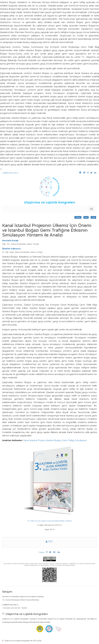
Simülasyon (81, 440)
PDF (49, 542)
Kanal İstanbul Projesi (34, 440)
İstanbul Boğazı (53, 440)
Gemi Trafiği (68, 440)
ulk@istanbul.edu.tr (10, 173)
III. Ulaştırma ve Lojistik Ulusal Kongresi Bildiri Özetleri (50, 521)
